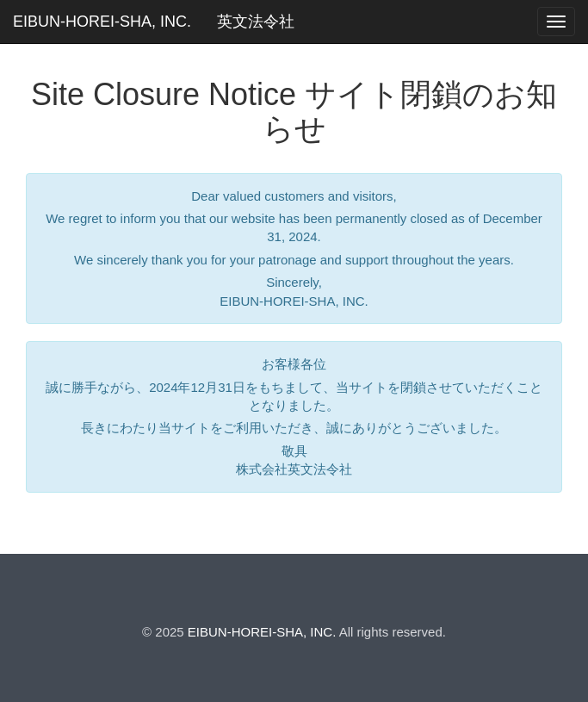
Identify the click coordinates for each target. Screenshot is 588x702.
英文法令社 (256, 22)
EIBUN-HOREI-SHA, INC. (102, 22)
